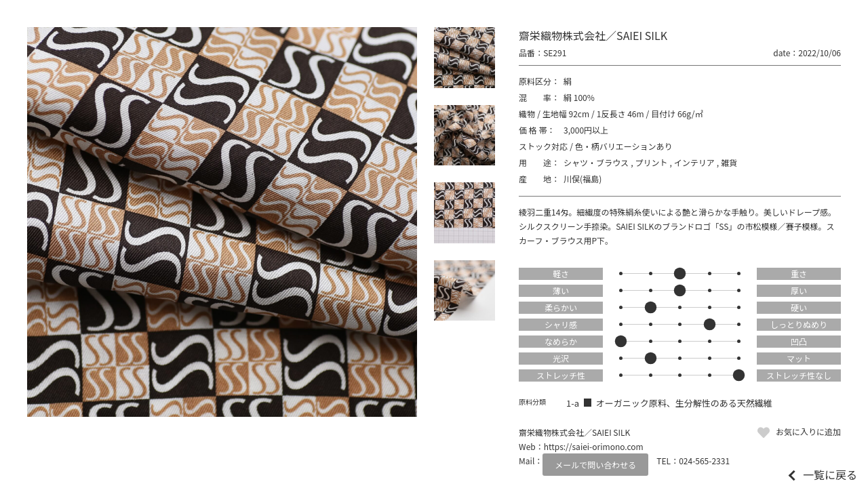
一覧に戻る (830, 474)
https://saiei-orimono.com (594, 446)
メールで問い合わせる (595, 465)
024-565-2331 (704, 461)
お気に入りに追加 (808, 431)
